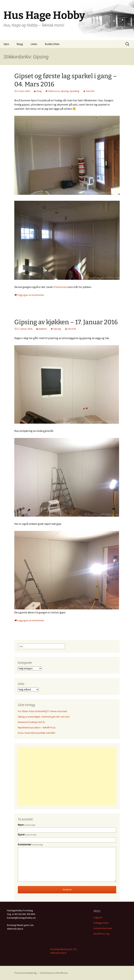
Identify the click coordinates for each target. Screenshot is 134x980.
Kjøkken (43, 329)
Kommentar (30, 844)
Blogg (20, 44)
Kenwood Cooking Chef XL (31, 722)
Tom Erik (90, 91)
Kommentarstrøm (103, 928)
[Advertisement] (67, 776)
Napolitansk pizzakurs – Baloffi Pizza (37, 727)
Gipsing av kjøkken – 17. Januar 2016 (66, 322)
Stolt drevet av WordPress (54, 973)
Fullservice (54, 91)
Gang (39, 91)
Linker (34, 44)
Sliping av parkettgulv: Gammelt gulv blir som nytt (44, 717)
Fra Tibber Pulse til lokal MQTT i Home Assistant (42, 711)
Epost (27, 835)
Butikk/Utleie (52, 44)
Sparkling (75, 91)
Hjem (6, 44)
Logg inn (98, 917)
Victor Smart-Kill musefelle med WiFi (37, 733)
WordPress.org (101, 934)
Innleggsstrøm (101, 923)
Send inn (67, 889)
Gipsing (64, 91)
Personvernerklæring (25, 973)
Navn (27, 825)
